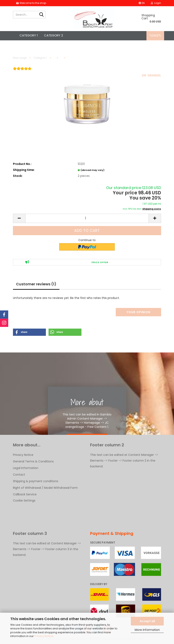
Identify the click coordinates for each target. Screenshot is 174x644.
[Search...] (42, 15)
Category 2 (53, 35)
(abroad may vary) (93, 170)
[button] (142, 3)
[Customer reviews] (22, 71)
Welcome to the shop (31, 3)
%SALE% (155, 35)
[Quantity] (87, 218)
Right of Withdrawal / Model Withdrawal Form (45, 488)
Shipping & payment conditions (36, 481)
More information (147, 630)
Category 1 (29, 35)
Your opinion (139, 312)
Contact (19, 475)
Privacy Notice (44, 636)
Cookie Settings (24, 500)
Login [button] (156, 3)
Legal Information (26, 468)
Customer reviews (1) (36, 284)
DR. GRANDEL (151, 75)
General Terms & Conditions (33, 461)
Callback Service (25, 494)
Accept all (147, 621)
